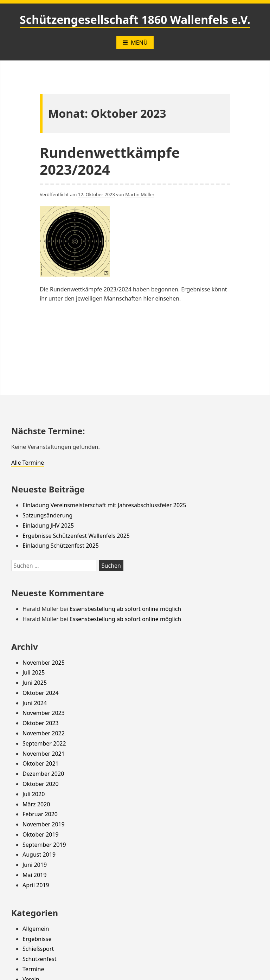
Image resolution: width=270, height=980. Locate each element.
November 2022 (44, 733)
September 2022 (44, 743)
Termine (33, 969)
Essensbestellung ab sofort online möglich (125, 609)
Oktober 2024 (41, 693)
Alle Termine (28, 463)
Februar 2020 (40, 814)
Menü (135, 43)
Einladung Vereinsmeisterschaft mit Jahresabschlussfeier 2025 (104, 505)
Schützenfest (39, 959)
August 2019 (39, 855)
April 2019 (36, 885)
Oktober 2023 (41, 723)
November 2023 (44, 713)
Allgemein (36, 929)
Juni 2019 (35, 865)
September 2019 (44, 845)
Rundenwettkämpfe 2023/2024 (110, 161)
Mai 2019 (34, 875)
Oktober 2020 (41, 784)
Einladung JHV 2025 (48, 526)
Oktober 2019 (41, 834)
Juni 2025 (35, 683)
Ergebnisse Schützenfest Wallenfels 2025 (76, 536)
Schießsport (38, 949)
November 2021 (44, 754)
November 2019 (44, 824)
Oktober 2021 (41, 763)
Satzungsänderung (47, 515)
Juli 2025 (34, 672)
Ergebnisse (37, 939)
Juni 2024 (35, 703)
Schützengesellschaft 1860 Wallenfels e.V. (135, 20)
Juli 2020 (34, 794)
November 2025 (44, 663)
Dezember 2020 (43, 774)
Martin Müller (140, 194)
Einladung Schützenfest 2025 (61, 546)
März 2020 (36, 804)
